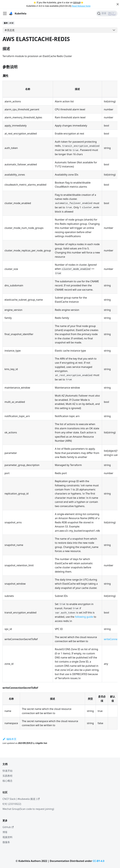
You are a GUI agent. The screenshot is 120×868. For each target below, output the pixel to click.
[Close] (118, 4)
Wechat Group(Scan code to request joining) (28, 809)
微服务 (6, 842)
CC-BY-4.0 (99, 861)
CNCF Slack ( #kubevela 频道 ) (21, 799)
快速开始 (7, 771)
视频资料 (7, 837)
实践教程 (7, 776)
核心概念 (7, 781)
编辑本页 (9, 739)
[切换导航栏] (5, 13)
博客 (5, 832)
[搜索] (107, 13)
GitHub (77, 2)
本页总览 (10, 30)
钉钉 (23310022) (12, 804)
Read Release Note (81, 6)
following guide (84, 617)
